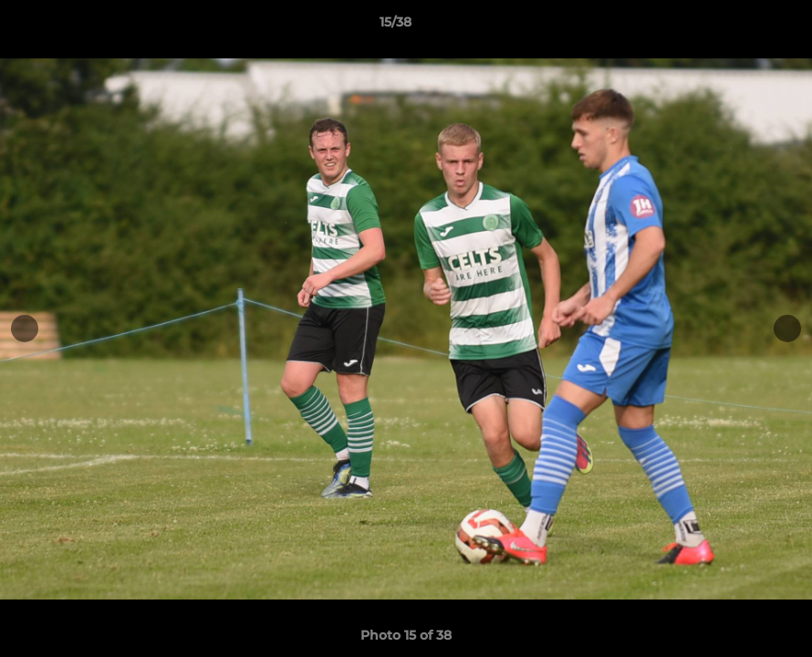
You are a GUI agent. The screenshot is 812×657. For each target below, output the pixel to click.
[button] (735, 26)
